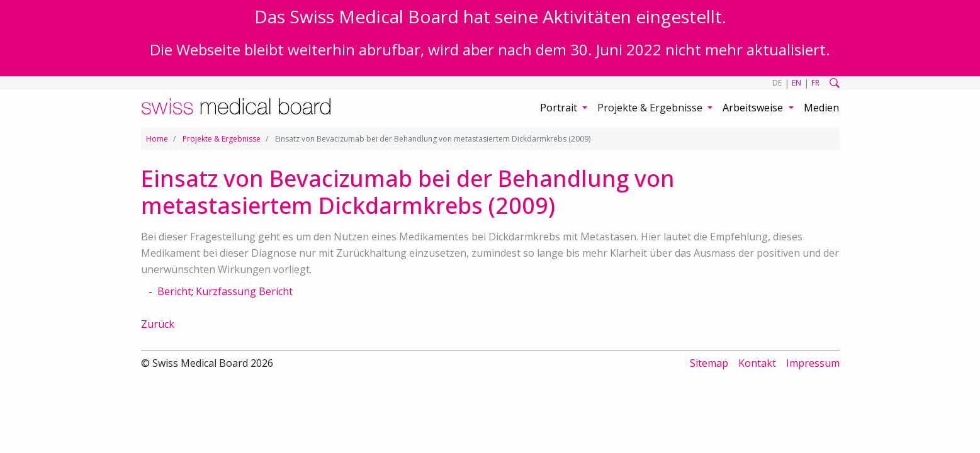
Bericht (174, 291)
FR (815, 83)
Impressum (813, 363)
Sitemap (709, 363)
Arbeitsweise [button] (754, 108)
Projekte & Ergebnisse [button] (651, 108)
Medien (821, 108)
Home (157, 139)
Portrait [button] (560, 108)
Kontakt (757, 363)
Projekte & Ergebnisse (222, 139)
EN (797, 83)
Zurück (158, 324)
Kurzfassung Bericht (244, 291)
